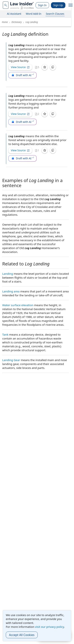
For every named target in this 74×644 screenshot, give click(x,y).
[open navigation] (71, 5)
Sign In (42, 5)
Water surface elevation (18, 305)
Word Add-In (34, 14)
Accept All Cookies (22, 635)
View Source (20, 67)
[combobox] (6, 5)
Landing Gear (11, 360)
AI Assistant (14, 14)
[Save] (45, 67)
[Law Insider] (22, 5)
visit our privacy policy (50, 627)
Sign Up (58, 5)
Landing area (11, 291)
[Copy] (53, 67)
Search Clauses (55, 14)
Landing (8, 274)
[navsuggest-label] (6, 5)
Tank (5, 334)
